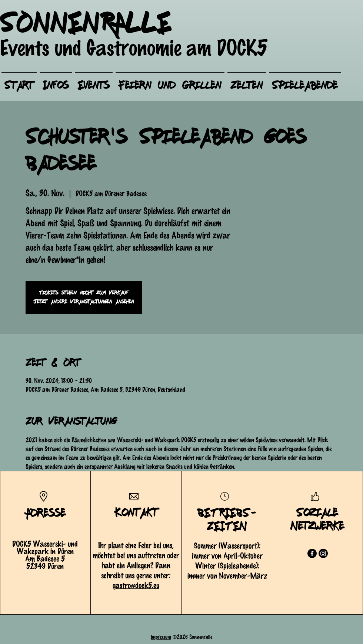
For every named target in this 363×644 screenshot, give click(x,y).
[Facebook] (312, 553)
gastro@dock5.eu (136, 585)
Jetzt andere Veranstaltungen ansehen (84, 302)
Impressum (161, 637)
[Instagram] (323, 553)
